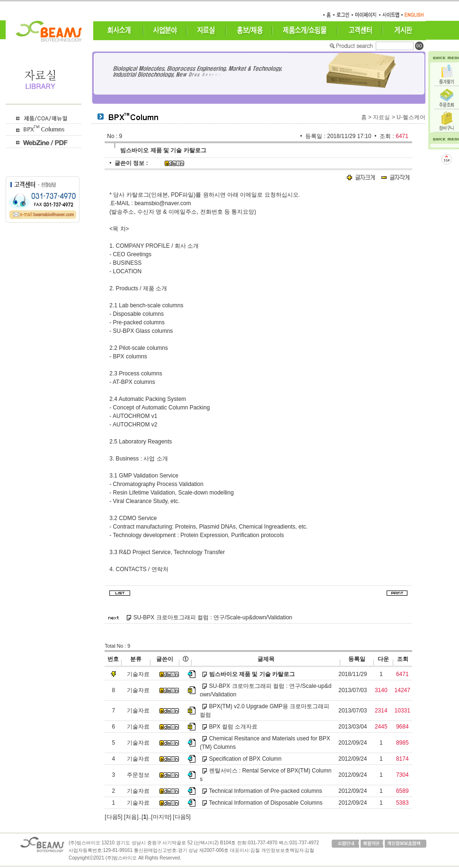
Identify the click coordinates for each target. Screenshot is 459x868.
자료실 (381, 117)
